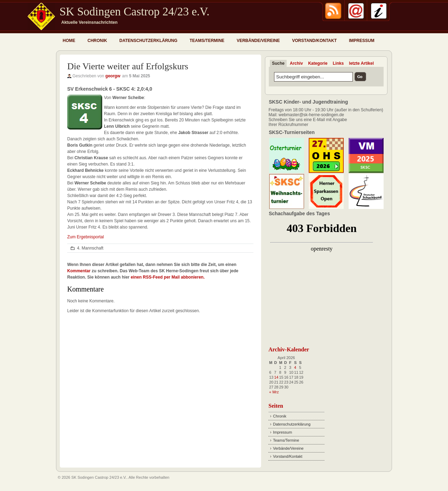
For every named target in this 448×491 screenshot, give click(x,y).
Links (338, 63)
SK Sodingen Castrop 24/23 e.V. (134, 12)
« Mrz (274, 392)
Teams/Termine (207, 41)
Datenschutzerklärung (148, 41)
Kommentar (79, 271)
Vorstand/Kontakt (314, 41)
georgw (113, 76)
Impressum (362, 41)
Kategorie (318, 63)
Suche (278, 63)
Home (69, 41)
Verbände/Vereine (258, 41)
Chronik (97, 41)
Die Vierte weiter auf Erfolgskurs (128, 66)
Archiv (296, 63)
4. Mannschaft (90, 248)
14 (276, 377)
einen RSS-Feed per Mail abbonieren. (167, 277)
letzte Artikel (361, 63)
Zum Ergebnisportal (86, 237)
